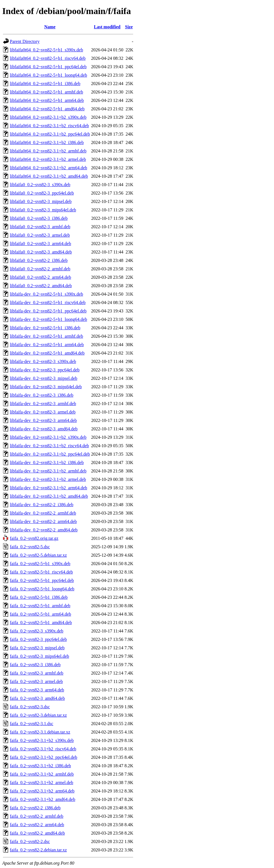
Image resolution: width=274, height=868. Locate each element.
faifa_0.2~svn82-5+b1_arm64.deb (41, 614)
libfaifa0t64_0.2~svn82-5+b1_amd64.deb (47, 109)
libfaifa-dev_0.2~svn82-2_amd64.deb (44, 530)
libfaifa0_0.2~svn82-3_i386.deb (39, 218)
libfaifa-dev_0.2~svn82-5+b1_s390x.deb (46, 294)
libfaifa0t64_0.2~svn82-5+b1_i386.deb (45, 84)
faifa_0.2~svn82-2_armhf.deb (37, 816)
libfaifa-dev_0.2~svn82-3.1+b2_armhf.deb (48, 471)
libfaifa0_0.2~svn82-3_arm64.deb (40, 244)
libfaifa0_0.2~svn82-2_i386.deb (39, 260)
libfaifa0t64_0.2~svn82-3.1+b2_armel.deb (48, 159)
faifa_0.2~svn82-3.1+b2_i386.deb (40, 766)
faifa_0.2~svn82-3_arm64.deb (37, 690)
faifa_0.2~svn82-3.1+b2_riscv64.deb (43, 749)
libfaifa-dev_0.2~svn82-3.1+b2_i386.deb (47, 462)
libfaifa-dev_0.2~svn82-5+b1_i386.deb (45, 328)
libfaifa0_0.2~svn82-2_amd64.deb (41, 286)
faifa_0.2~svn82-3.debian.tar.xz (38, 715)
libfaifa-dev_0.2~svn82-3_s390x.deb (43, 361)
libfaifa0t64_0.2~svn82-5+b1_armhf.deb (46, 92)
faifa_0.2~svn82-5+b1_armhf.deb (40, 606)
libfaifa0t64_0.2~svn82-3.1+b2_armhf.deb (48, 151)
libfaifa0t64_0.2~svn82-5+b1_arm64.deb (47, 100)
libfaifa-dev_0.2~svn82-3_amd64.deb (44, 429)
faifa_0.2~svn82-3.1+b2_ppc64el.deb (43, 757)
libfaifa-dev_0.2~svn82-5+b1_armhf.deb (46, 336)
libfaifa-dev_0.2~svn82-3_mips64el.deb (46, 387)
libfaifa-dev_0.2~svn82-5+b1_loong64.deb (48, 319)
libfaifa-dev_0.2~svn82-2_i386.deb (42, 505)
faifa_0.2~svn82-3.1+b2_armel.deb (42, 783)
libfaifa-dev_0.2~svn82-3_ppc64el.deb (45, 370)
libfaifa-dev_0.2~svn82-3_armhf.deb (43, 404)
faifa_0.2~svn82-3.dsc (30, 707)
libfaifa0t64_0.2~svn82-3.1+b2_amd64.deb (49, 176)
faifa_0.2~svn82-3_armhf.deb (37, 673)
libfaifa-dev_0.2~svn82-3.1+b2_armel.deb (48, 479)
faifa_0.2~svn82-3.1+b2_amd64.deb (42, 799)
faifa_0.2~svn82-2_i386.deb (35, 808)
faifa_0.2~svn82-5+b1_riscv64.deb (41, 572)
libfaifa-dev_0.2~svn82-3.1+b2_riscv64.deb (49, 446)
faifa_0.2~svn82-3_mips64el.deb (39, 656)
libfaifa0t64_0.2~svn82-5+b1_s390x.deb (46, 50)
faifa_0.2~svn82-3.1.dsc (32, 724)
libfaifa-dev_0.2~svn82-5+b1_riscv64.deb (48, 302)
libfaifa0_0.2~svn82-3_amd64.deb (41, 252)
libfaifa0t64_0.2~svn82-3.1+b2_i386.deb (47, 142)
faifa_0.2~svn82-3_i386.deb (35, 665)
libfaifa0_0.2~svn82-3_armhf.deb (40, 227)
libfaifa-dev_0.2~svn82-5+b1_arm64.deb (47, 345)
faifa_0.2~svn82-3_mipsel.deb (37, 648)
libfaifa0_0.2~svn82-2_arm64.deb (40, 277)
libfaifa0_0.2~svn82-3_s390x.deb (40, 185)
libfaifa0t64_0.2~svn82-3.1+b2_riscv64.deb (49, 126)
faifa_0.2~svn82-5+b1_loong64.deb (42, 589)
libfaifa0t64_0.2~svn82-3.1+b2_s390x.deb (48, 117)
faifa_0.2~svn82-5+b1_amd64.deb (41, 623)
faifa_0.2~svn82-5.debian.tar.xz (38, 555)
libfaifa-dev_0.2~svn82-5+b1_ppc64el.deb (48, 311)
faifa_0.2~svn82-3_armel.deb (36, 681)
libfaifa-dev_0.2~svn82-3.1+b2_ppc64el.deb (50, 454)
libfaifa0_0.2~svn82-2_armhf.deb (40, 269)
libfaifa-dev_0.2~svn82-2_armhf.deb (43, 513)
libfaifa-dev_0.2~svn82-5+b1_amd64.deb (47, 353)
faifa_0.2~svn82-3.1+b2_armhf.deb (42, 774)
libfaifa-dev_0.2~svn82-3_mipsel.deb (44, 378)
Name (50, 27)
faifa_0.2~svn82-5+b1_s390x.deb (40, 564)
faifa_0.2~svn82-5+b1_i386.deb (39, 597)
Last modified (107, 27)
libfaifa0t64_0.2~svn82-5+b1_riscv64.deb (48, 58)
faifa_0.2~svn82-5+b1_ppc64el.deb (42, 580)
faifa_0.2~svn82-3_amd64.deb (37, 698)
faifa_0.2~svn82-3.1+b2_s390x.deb (42, 740)
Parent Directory (25, 41)
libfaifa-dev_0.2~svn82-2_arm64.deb (43, 521)
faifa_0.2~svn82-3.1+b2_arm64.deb (42, 791)
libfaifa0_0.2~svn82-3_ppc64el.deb (42, 193)
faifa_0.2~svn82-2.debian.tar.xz (38, 850)
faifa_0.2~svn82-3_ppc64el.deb (38, 639)
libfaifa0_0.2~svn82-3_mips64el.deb (43, 210)
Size (129, 27)
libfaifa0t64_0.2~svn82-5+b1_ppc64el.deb (48, 67)
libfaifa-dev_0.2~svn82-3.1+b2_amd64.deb (49, 496)
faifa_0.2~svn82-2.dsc (30, 841)
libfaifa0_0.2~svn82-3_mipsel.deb (41, 201)
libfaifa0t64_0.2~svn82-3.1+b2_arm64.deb (49, 168)
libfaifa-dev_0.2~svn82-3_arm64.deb (43, 420)
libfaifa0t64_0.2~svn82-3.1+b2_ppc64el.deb (50, 134)
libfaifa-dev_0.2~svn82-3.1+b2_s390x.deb (48, 437)
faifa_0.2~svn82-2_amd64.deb (37, 833)
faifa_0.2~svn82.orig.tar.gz (34, 538)
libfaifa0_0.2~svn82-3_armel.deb (40, 235)
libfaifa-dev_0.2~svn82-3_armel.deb (43, 412)
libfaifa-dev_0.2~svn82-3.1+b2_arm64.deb (49, 488)
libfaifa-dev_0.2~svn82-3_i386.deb (42, 395)
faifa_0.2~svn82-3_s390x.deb (37, 631)
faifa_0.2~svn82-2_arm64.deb (37, 825)
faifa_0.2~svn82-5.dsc (30, 547)
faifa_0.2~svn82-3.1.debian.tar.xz (40, 732)
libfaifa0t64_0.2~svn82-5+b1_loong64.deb (48, 75)
